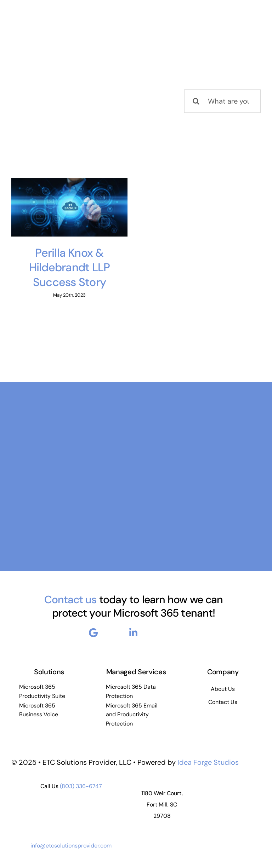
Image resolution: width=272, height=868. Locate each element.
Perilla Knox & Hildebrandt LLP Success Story (69, 267)
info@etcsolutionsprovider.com (71, 846)
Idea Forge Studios (208, 762)
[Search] (196, 101)
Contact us (70, 599)
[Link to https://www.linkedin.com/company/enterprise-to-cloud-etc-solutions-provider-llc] (133, 633)
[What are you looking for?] (222, 101)
